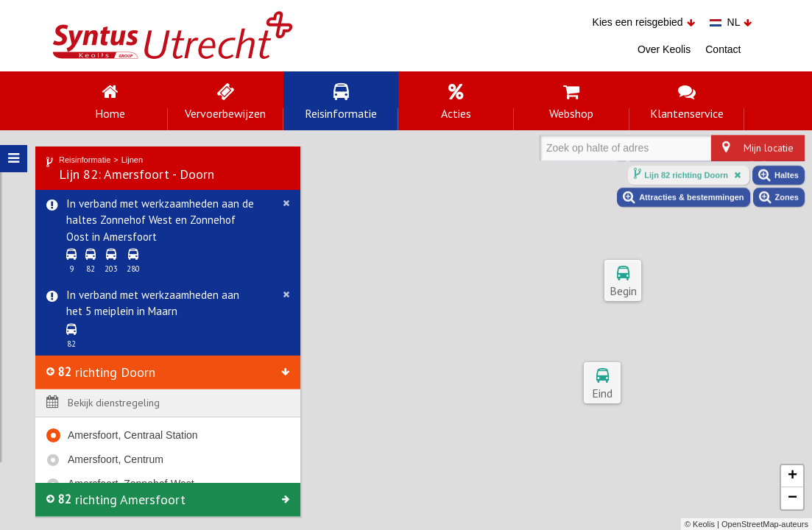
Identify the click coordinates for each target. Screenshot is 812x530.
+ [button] (792, 476)
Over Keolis (664, 49)
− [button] (792, 498)
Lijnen (132, 158)
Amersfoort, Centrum (116, 459)
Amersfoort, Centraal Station (133, 434)
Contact (723, 49)
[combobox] (549, 154)
